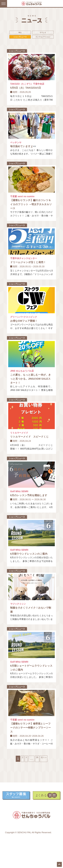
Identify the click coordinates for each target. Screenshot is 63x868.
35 (37, 782)
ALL (31, 33)
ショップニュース (32, 46)
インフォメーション (32, 52)
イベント (31, 40)
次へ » (47, 782)
